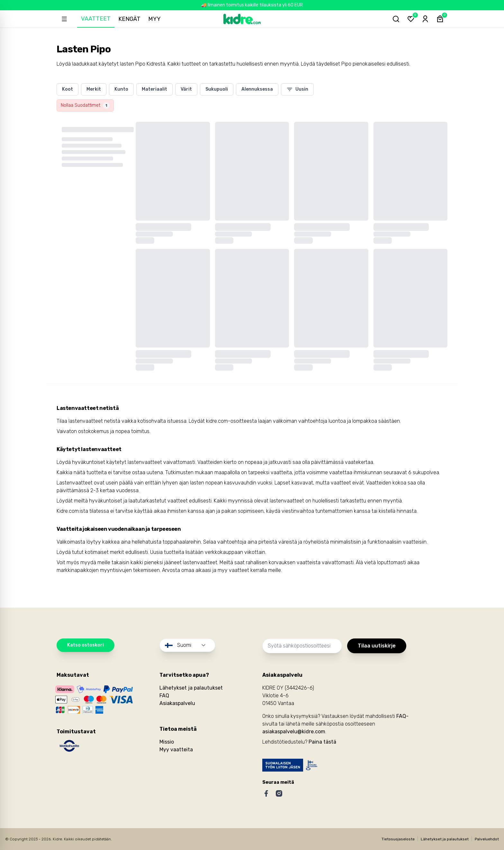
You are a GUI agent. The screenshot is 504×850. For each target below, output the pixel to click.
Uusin (297, 89)
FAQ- (402, 716)
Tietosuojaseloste (398, 839)
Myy (156, 19)
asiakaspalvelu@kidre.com (294, 732)
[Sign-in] (424, 19)
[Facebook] (266, 793)
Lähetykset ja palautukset (191, 688)
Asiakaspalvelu (177, 703)
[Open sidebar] (65, 19)
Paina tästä (322, 742)
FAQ (164, 696)
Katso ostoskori (85, 645)
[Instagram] (279, 793)
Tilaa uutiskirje (377, 646)
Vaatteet (97, 19)
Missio (167, 742)
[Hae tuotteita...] (393, 19)
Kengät (131, 19)
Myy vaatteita (176, 750)
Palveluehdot (487, 839)
